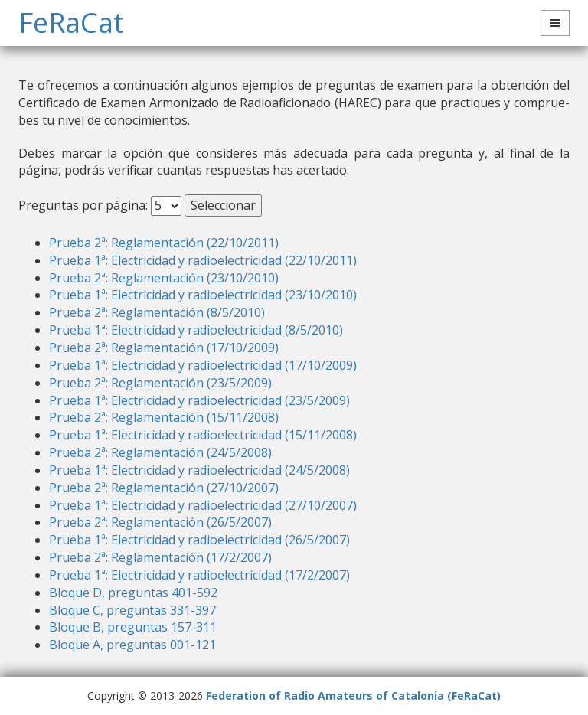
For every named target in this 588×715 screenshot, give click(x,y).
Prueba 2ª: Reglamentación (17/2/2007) (160, 557)
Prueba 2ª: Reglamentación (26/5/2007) (160, 522)
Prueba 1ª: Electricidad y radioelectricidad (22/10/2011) (203, 260)
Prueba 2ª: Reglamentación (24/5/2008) (160, 452)
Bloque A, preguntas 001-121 (132, 645)
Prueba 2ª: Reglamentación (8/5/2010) (157, 312)
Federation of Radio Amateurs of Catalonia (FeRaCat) (353, 695)
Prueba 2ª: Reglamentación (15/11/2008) (164, 417)
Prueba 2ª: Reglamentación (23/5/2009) (160, 383)
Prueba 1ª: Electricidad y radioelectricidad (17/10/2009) (203, 365)
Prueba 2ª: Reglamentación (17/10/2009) (164, 348)
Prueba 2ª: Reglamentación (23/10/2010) (164, 278)
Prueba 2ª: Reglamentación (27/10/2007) (164, 488)
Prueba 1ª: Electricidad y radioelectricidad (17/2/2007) (199, 575)
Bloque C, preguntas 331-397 (132, 610)
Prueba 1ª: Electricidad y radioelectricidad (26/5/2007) (199, 540)
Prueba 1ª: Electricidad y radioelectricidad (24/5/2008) (199, 470)
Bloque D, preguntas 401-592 (133, 593)
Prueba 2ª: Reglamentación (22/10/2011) (164, 243)
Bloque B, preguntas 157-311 (133, 627)
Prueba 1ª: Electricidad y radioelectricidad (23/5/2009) (199, 400)
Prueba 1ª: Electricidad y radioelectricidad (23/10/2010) (203, 295)
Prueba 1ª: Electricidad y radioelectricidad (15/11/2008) (203, 435)
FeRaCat (71, 23)
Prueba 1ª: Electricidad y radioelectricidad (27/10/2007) (203, 505)
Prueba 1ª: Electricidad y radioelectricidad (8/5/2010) (196, 330)
